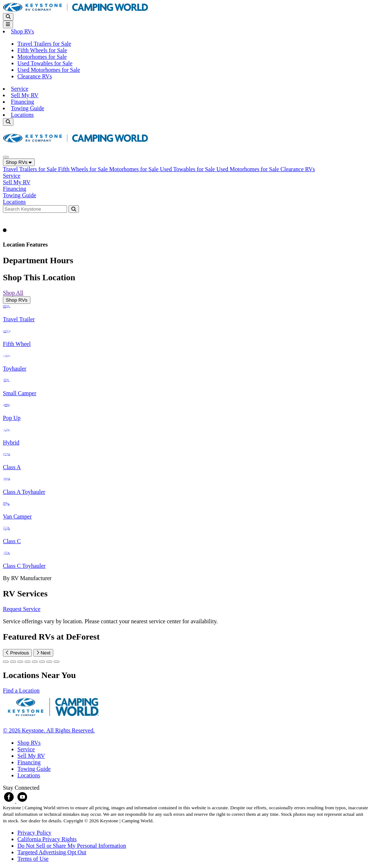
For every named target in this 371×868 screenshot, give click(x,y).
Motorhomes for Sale (42, 57)
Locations (22, 115)
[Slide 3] (28, 662)
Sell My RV (25, 95)
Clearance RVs (35, 76)
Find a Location (21, 691)
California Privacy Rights (47, 839)
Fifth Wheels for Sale (42, 50)
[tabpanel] (185, 443)
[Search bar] (36, 209)
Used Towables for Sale (45, 63)
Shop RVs (19, 162)
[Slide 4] (35, 662)
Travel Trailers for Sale (44, 44)
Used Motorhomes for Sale (49, 70)
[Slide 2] (20, 662)
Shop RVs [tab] (17, 300)
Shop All (13, 293)
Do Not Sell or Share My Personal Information (72, 846)
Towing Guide (28, 108)
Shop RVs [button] (22, 31)
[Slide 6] (49, 662)
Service (20, 89)
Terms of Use (33, 859)
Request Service (22, 609)
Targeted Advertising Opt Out (52, 852)
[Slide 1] (13, 662)
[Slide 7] (57, 662)
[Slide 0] (6, 662)
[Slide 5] (42, 662)
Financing (22, 102)
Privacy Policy (34, 833)
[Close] (6, 157)
